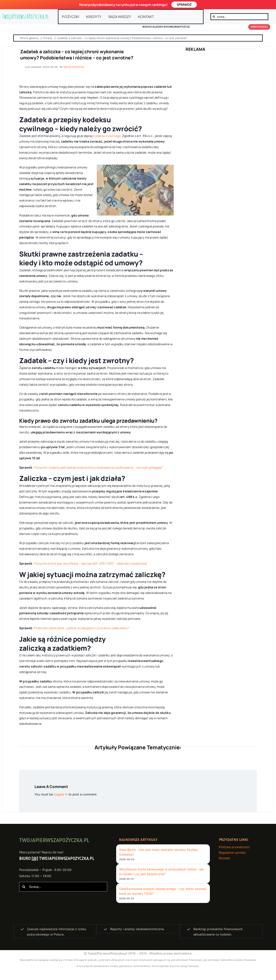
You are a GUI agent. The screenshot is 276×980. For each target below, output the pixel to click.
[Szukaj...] (239, 17)
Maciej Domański (74, 67)
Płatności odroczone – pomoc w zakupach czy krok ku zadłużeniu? (82, 628)
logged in (61, 794)
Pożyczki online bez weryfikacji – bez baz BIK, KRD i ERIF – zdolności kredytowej (90, 563)
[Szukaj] (214, 17)
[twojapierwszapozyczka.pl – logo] (25, 17)
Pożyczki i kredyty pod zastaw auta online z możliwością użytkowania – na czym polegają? (98, 467)
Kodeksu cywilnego (107, 136)
